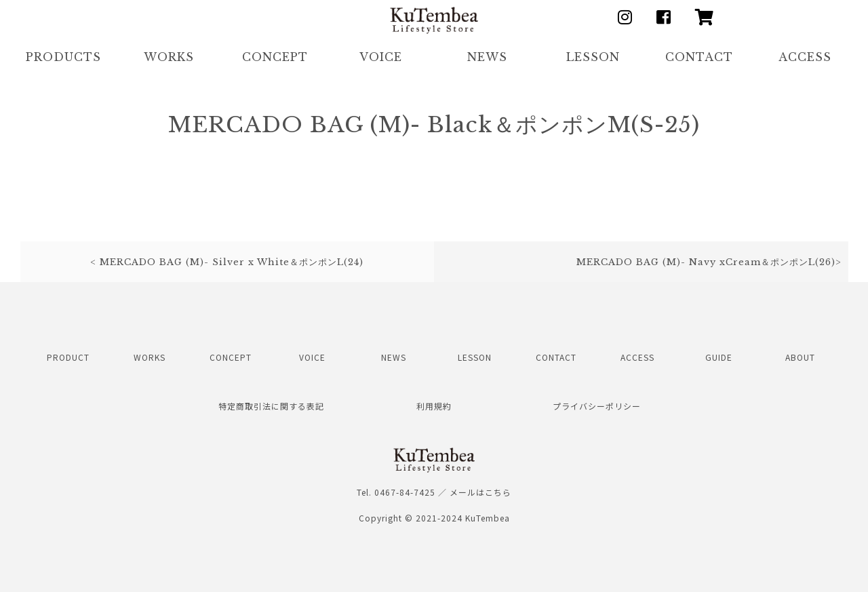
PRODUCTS (63, 57)
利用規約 (434, 406)
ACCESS (805, 57)
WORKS (169, 57)
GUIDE (719, 357)
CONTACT (699, 57)
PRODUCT (68, 357)
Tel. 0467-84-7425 (396, 492)
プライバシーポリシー (597, 406)
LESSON (593, 57)
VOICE (381, 57)
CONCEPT (275, 57)
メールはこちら (480, 492)
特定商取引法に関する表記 (271, 406)
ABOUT (800, 357)
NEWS (487, 57)
